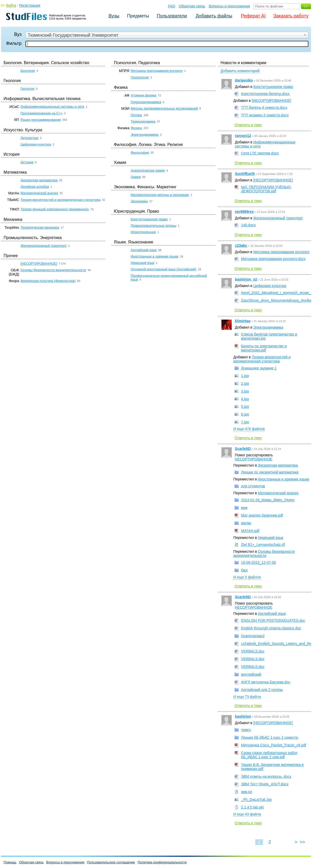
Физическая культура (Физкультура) (48, 281)
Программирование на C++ (42, 113)
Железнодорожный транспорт (44, 246)
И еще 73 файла (247, 697)
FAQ (172, 6)
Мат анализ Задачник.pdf (262, 515)
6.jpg (245, 414)
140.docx (248, 225)
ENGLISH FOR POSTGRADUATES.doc (273, 620)
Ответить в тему (248, 125)
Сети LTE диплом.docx (260, 153)
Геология (27, 89)
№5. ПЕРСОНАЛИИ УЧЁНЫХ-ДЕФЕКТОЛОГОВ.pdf (266, 189)
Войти (11, 5)
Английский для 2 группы (262, 690)
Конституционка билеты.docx (265, 94)
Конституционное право (149, 219)
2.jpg (245, 383)
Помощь (10, 862)
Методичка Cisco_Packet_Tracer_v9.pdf (274, 745)
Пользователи (172, 16)
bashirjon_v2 (246, 279)
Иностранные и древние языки (154, 256)
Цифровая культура (36, 144)
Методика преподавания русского (157, 71)
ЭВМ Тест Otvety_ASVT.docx (265, 784)
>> (302, 842)
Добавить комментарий (240, 71)
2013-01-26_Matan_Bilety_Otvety (268, 500)
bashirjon (243, 716)
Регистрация (30, 5)
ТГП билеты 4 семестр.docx (264, 107)
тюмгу (246, 730)
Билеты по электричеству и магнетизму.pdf (264, 348)
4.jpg (245, 399)
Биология (28, 71)
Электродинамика (144, 135)
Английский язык (144, 250)
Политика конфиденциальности (162, 862)
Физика (136, 128)
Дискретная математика (39, 180)
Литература (30, 138)
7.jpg (245, 422)
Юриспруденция (143, 232)
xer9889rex (244, 212)
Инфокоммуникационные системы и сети (52, 107)
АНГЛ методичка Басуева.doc (266, 682)
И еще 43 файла (247, 814)
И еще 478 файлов (249, 429)
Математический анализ (39, 193)
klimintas (243, 321)
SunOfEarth (245, 174)
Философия (140, 152)
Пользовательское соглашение (111, 862)
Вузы (114, 16)
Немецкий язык (142, 263)
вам (244, 508)
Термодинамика (143, 121)
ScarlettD (243, 449)
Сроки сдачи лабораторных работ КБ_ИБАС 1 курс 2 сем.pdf (269, 755)
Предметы (138, 16)
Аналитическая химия (148, 170)
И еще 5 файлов (247, 577)
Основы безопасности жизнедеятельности (53, 270)
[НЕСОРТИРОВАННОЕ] (39, 264)
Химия (136, 177)
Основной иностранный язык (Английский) (163, 269)
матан (246, 523)
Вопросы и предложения (229, 6)
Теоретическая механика (40, 227)
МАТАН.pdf (250, 531)
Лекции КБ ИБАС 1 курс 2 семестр (270, 737)
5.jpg (245, 407)
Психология (140, 77)
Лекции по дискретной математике (270, 472)
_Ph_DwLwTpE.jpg (256, 800)
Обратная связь (192, 6)
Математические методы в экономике (160, 195)
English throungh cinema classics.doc (271, 628)
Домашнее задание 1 (259, 368)
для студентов (253, 486)
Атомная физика (143, 95)
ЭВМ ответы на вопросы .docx (266, 776)
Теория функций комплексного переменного (55, 209)
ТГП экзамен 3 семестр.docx (265, 115)
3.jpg (245, 391)
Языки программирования (41, 120)
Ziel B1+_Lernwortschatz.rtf (263, 545)
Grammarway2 (253, 636)
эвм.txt (247, 792)
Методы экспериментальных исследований (164, 108)
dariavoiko (244, 80)
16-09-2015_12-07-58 (259, 563)
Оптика (136, 115)
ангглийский (251, 674)
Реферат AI (253, 16)
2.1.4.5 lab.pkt (252, 807)
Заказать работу (291, 16)
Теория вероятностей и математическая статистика (61, 200)
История (27, 162)
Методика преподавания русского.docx (274, 259)
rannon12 (243, 136)
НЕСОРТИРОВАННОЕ (254, 459)
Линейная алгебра (35, 187)
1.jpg (245, 376)
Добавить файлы (214, 16)
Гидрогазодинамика (146, 102)
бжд (244, 570)
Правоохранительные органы (153, 226)
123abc (241, 245)
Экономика (139, 201)
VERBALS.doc (253, 651)
